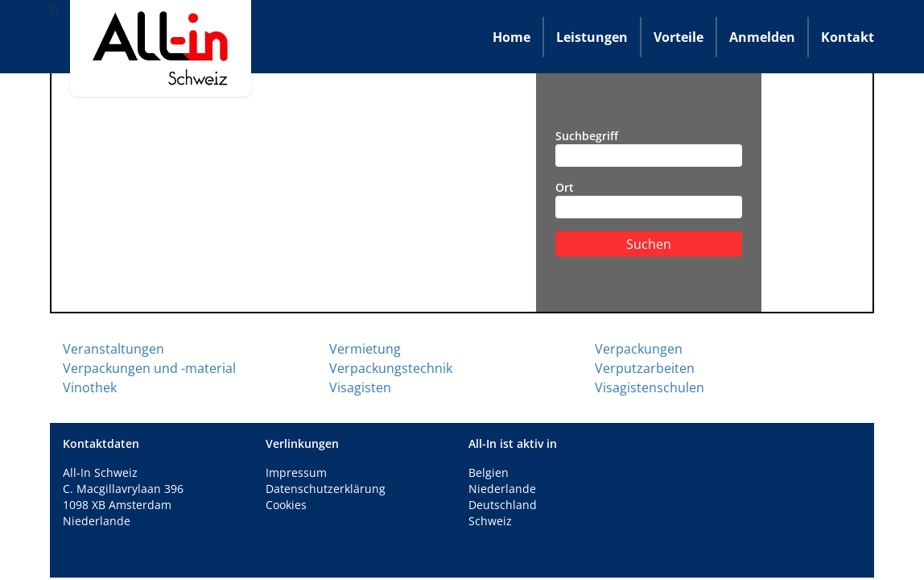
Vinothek (90, 387)
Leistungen (592, 37)
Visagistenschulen (650, 387)
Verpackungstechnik (391, 368)
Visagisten (360, 387)
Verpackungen (639, 349)
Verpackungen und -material (149, 368)
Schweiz (490, 521)
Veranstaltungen (113, 349)
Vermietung (365, 349)
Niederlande (502, 489)
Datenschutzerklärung (326, 489)
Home (512, 37)
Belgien (489, 472)
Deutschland (503, 505)
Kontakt (848, 37)
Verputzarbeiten (645, 368)
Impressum (296, 472)
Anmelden (762, 37)
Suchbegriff (649, 147)
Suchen (649, 244)
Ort (649, 199)
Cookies (286, 505)
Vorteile (679, 37)
